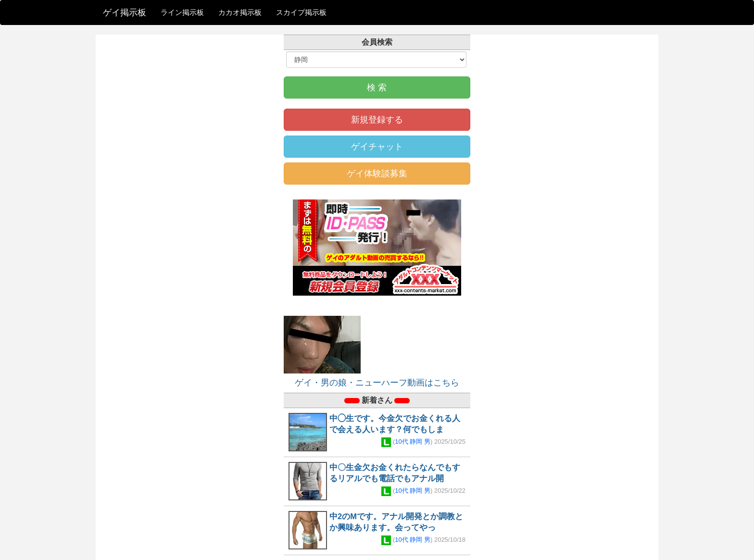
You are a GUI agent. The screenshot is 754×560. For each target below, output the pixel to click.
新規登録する (377, 120)
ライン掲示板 (182, 12)
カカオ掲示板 (240, 12)
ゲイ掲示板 (125, 12)
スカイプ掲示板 (301, 12)
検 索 (377, 87)
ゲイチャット (377, 147)
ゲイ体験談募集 (377, 174)
